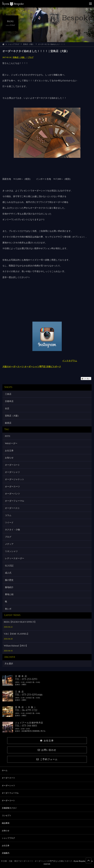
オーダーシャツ (12, 472)
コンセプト (7, 816)
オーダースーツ (12, 487)
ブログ (31, 57)
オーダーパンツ (12, 494)
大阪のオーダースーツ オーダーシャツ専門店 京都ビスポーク (32, 367)
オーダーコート (12, 465)
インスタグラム (70, 361)
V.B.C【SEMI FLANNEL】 (17, 634)
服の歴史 (9, 580)
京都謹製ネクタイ (9, 808)
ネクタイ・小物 (12, 530)
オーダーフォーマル (15, 501)
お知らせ (9, 458)
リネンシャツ (11, 551)
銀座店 (8, 423)
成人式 (8, 573)
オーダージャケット (15, 479)
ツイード (9, 523)
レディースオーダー (15, 558)
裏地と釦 (9, 594)
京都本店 (9, 401)
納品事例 (6, 823)
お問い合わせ (47, 750)
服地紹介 (9, 587)
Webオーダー (11, 443)
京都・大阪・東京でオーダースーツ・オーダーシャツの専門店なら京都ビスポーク (38, 861)
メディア (9, 544)
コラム (8, 515)
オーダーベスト (12, 508)
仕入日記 (9, 566)
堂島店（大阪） (29, 44)
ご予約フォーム (47, 759)
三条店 (8, 394)
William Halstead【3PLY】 (16, 646)
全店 (7, 408)
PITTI (8, 436)
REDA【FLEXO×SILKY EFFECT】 (20, 622)
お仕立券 (9, 451)
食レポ (8, 609)
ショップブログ (14, 44)
